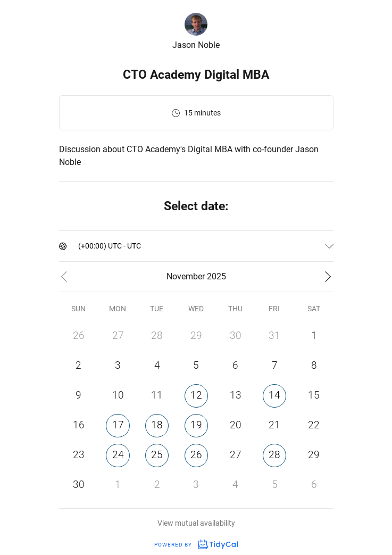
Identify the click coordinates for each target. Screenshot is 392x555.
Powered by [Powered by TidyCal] (196, 545)
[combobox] (79, 246)
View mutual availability (196, 523)
